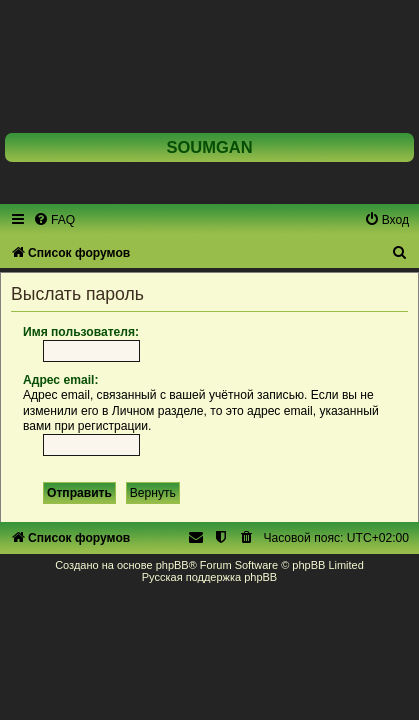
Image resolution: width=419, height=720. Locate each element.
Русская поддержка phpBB (209, 577)
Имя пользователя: (81, 332)
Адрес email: (60, 380)
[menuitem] (54, 220)
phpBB (172, 565)
